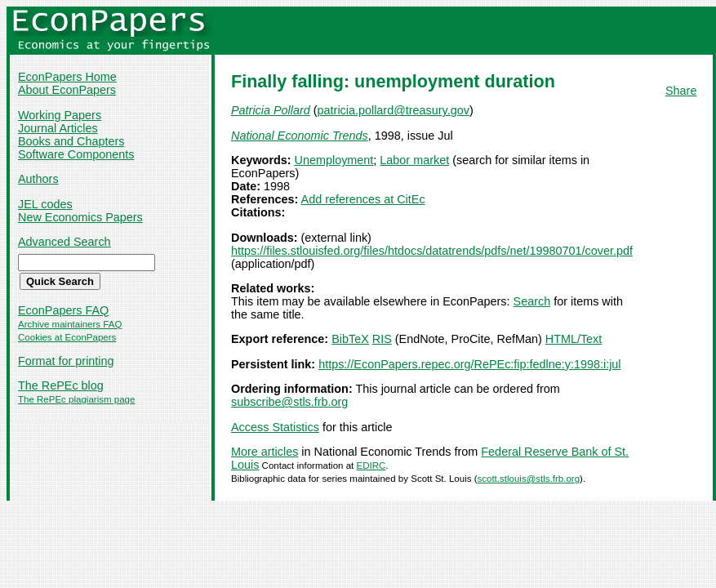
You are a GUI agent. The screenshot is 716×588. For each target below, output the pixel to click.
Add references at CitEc (363, 199)
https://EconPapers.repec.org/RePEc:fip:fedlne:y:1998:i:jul (469, 364)
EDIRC (371, 465)
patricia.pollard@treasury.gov (394, 110)
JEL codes (45, 204)
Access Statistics (275, 427)
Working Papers (60, 115)
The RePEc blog (61, 385)
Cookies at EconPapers (67, 337)
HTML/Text (574, 339)
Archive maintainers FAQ (70, 324)
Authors (38, 179)
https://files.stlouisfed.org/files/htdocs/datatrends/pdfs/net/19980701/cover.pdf (432, 251)
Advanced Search (64, 242)
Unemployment (334, 160)
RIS (382, 339)
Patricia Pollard (271, 110)
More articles (265, 452)
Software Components (76, 154)
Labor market (414, 160)
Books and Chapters (71, 141)
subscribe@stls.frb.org (289, 402)
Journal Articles (58, 128)
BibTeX (350, 339)
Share (681, 91)
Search (532, 301)
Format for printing (66, 361)
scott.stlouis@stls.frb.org (528, 479)
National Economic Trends (300, 136)
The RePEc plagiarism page (76, 399)
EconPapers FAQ (63, 310)
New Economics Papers (80, 217)
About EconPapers (67, 90)
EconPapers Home (67, 77)
